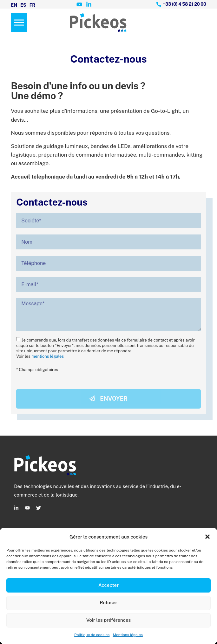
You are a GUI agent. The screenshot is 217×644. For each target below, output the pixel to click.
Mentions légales (128, 635)
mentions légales (48, 356)
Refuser (108, 603)
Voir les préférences (109, 620)
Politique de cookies (92, 635)
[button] (207, 537)
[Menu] (19, 22)
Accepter (109, 585)
